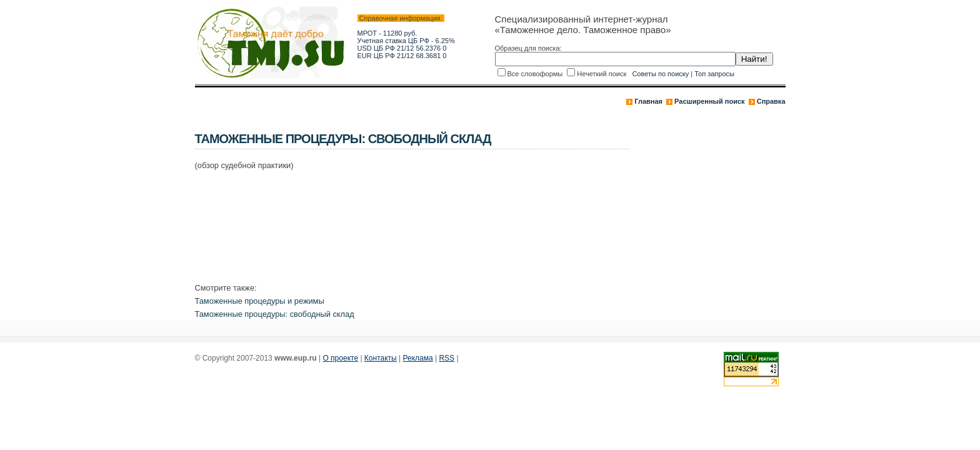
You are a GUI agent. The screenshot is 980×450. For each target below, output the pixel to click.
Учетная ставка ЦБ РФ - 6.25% (406, 41)
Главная (648, 101)
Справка (771, 101)
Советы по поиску (660, 74)
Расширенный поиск (709, 101)
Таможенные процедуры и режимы (260, 301)
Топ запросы (714, 74)
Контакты (381, 358)
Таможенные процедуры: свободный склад (275, 314)
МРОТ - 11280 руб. (387, 33)
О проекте (340, 358)
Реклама (418, 358)
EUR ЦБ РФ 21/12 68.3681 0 (402, 56)
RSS (447, 358)
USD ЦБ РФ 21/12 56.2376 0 (402, 48)
